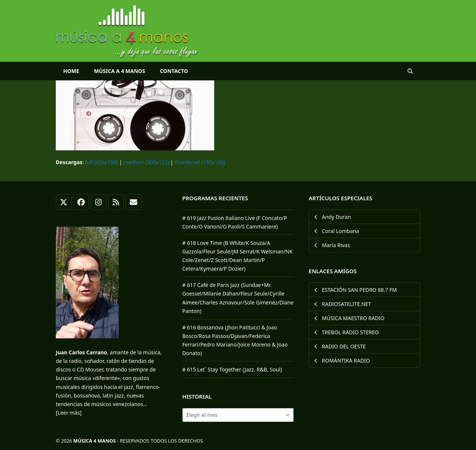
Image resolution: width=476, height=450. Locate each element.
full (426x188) (102, 162)
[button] (410, 71)
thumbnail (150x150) (200, 162)
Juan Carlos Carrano (81, 352)
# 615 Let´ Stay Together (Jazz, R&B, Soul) (232, 369)
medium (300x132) (146, 162)
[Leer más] (69, 413)
